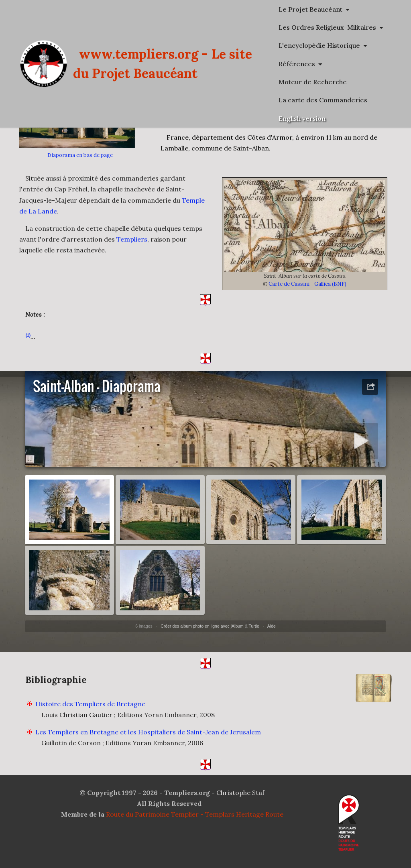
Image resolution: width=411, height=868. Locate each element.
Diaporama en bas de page (80, 155)
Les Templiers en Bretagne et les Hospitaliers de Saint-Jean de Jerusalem (148, 746)
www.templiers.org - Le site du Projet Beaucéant (232, 64)
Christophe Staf (240, 793)
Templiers (132, 239)
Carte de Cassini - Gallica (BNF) (307, 284)
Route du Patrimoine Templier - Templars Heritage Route (195, 814)
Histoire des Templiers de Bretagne (90, 718)
